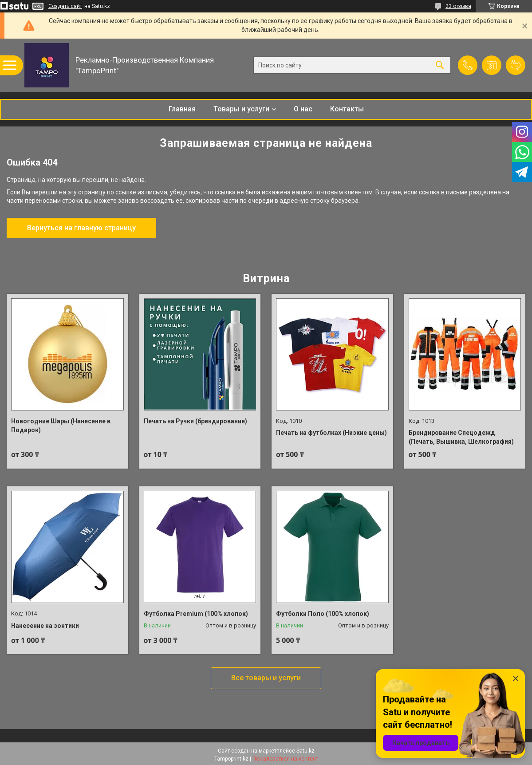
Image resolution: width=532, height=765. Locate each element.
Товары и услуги (241, 109)
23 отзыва (458, 6)
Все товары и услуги (266, 678)
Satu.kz (305, 751)
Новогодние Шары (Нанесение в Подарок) (61, 426)
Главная (182, 109)
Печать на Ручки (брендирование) (195, 421)
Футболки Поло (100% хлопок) (323, 614)
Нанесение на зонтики (45, 626)
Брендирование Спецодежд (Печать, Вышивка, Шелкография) (461, 437)
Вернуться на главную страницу (81, 228)
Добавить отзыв (516, 65)
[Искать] (440, 65)
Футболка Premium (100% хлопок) (196, 614)
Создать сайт (65, 6)
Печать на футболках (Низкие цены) (331, 433)
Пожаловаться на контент (285, 759)
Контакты (347, 109)
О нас (303, 109)
